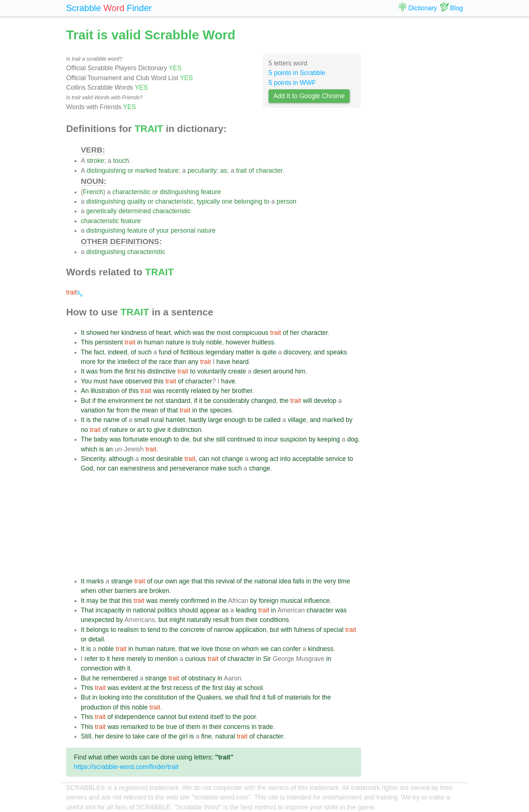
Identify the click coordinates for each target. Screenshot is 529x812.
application (251, 630)
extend (199, 717)
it (201, 401)
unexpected (98, 620)
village (297, 420)
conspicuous (251, 333)
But (86, 401)
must (101, 381)
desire (115, 736)
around (283, 371)
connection (96, 668)
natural (225, 736)
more (88, 362)
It (83, 333)
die (185, 439)
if (94, 401)
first (130, 371)
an (109, 449)
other (105, 591)
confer (292, 649)
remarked (134, 727)
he (96, 678)
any (193, 362)
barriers (126, 591)
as (224, 171)
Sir (267, 659)
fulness (304, 630)
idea (285, 581)
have (223, 362)
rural (157, 420)
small (142, 420)
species (221, 410)
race (165, 362)
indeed (117, 352)
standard (178, 401)
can (204, 459)
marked (146, 171)
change (233, 459)
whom (250, 649)
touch (121, 161)
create (237, 371)
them (193, 727)
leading (246, 610)
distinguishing (106, 171)
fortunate (135, 439)
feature (168, 171)
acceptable (308, 459)
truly (198, 342)
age (184, 581)
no (84, 430)
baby (101, 439)
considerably (231, 401)
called (272, 420)
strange (122, 581)
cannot (167, 717)
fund (165, 352)
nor (101, 468)
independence (135, 717)
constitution (161, 697)
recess (183, 688)
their (252, 620)
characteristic (132, 192)
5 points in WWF (292, 83)
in (140, 342)
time (344, 581)
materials (298, 697)
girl (183, 736)
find (255, 697)
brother (242, 391)
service (336, 459)
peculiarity (202, 171)
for (101, 362)
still (221, 439)
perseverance (189, 468)
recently (178, 391)
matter (245, 352)
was (198, 333)
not (159, 401)
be (149, 401)
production (96, 707)
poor (249, 717)
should (188, 610)
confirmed (195, 601)
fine (206, 736)
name (112, 420)
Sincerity (93, 459)
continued (241, 439)
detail (96, 639)
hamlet (175, 420)
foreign (269, 601)
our (159, 581)
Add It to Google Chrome (309, 96)
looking (109, 697)
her (115, 333)
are (143, 591)
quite (269, 352)
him (300, 371)
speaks (337, 352)
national (266, 581)
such (145, 352)
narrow (224, 630)
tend (154, 630)
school (253, 688)
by (216, 391)
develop (325, 401)
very (330, 581)
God (87, 468)
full (272, 697)
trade (266, 727)
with (286, 630)
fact (99, 352)
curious (196, 659)
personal (183, 230)
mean (150, 410)
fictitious (192, 352)
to (267, 201)
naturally (199, 620)
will (307, 401)
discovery (297, 352)
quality (136, 201)
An (85, 391)
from (106, 371)
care (153, 736)
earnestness (138, 468)
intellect (129, 362)
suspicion (293, 439)
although (121, 459)
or (130, 171)
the (210, 333)
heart (163, 333)
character (269, 171)
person (287, 201)
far (111, 410)
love (207, 649)
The (86, 352)
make (218, 468)
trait (242, 171)
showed (98, 333)
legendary (219, 352)
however (238, 342)
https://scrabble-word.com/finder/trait (126, 767)
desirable (170, 459)
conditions (274, 620)
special (333, 630)
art (141, 430)
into (285, 459)
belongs (98, 630)
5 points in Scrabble (297, 73)
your (162, 230)
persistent (109, 342)
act (274, 459)
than (180, 362)
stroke (96, 161)
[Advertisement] (221, 525)
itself (217, 717)
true (172, 727)
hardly (197, 420)
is (188, 342)
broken (159, 591)
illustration (105, 391)
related (201, 391)
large (215, 420)
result (221, 620)
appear (210, 610)
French (93, 192)
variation (93, 410)
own (171, 581)
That (87, 610)
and (319, 352)
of (251, 171)
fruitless (263, 342)
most (224, 333)
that (172, 410)
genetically (102, 211)
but (197, 439)
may (92, 601)
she (209, 439)
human (154, 342)
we (195, 649)
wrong (259, 459)
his (142, 371)
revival (225, 581)
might (177, 620)
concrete (192, 630)
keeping (329, 439)
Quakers (209, 697)
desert (262, 371)
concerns (236, 727)
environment (126, 401)
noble (214, 342)
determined (135, 211)
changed (264, 401)
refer (91, 659)
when (89, 591)
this (159, 381)
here (118, 659)
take (139, 736)
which (182, 333)
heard (240, 362)
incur (271, 439)
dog (352, 439)
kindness (134, 333)
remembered (120, 678)
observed (138, 381)
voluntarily (212, 371)
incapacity (110, 610)
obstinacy (202, 678)
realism (128, 630)
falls (298, 581)
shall (242, 697)
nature (206, 230)
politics (167, 610)
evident (131, 688)
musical (291, 601)
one (227, 201)
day (230, 688)
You (86, 381)
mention (167, 659)
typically (208, 201)
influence (317, 601)
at (146, 688)
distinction (187, 430)
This (87, 342)
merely (169, 601)
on (236, 649)
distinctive (161, 371)
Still (86, 736)
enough (235, 420)
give (160, 430)
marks (95, 581)
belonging (248, 201)
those (223, 649)
